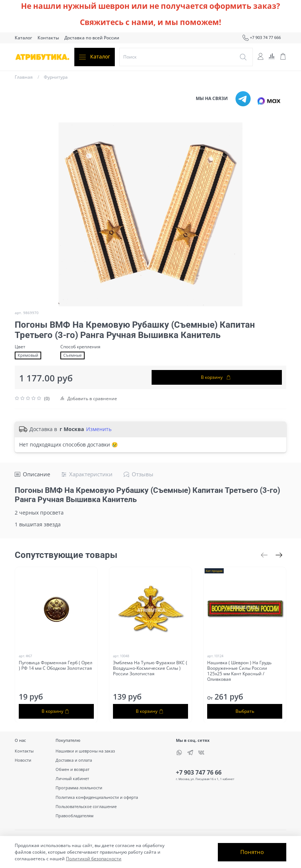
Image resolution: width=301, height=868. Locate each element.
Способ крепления (80, 347)
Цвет (20, 347)
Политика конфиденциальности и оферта (97, 797)
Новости (23, 760)
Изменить (99, 429)
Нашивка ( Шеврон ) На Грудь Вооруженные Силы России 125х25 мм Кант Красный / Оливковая (239, 671)
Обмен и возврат (72, 769)
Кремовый (28, 355)
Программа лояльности (79, 788)
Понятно (252, 852)
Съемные (72, 355)
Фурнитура (56, 77)
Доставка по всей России (92, 38)
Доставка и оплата (74, 760)
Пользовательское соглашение (86, 806)
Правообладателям (75, 816)
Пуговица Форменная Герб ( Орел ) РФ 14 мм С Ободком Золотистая (56, 665)
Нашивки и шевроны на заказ (85, 751)
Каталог (23, 38)
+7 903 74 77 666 (262, 38)
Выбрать (245, 711)
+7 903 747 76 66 (199, 772)
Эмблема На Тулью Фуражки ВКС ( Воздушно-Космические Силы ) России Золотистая (150, 668)
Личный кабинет (72, 778)
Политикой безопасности (94, 859)
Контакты (48, 38)
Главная (24, 77)
